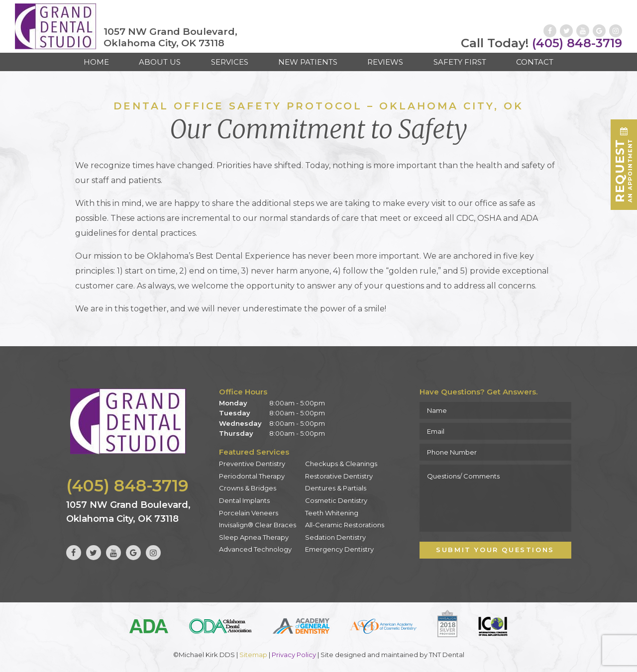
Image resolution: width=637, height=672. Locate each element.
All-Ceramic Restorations (345, 525)
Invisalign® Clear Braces (258, 525)
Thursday (236, 433)
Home (96, 62)
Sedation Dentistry (335, 537)
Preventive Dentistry (252, 464)
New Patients (308, 62)
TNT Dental (447, 655)
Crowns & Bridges (248, 488)
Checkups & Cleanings (341, 464)
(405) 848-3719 (541, 43)
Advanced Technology (255, 549)
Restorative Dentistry (339, 476)
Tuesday (235, 413)
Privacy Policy (294, 655)
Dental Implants (244, 500)
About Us (160, 62)
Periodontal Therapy (252, 476)
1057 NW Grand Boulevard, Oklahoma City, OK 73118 (170, 38)
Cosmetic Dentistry (336, 500)
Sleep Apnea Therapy (254, 537)
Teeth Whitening (332, 513)
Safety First (460, 62)
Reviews (385, 62)
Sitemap (253, 655)
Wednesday (240, 423)
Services (230, 62)
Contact (535, 62)
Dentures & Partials (336, 488)
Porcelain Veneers (249, 513)
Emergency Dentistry (339, 549)
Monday (233, 403)
